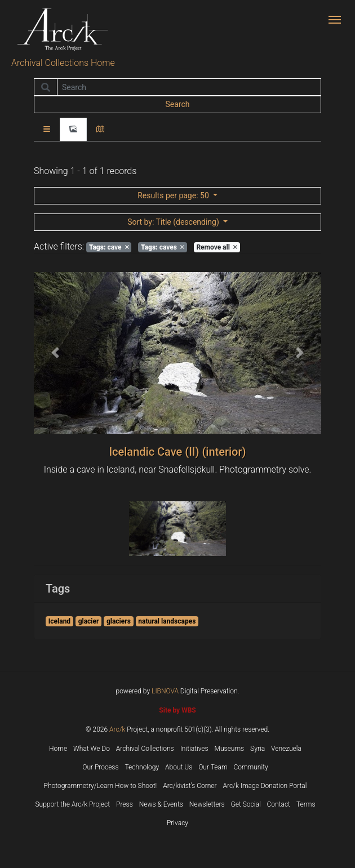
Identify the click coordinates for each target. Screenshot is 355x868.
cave (109, 247)
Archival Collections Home (63, 63)
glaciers (119, 621)
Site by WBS (177, 710)
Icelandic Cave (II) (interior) (177, 452)
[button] (56, 353)
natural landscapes (167, 621)
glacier (89, 621)
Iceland (59, 621)
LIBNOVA (165, 691)
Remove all (216, 247)
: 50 (174, 195)
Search (177, 104)
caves (163, 247)
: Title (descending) (174, 222)
